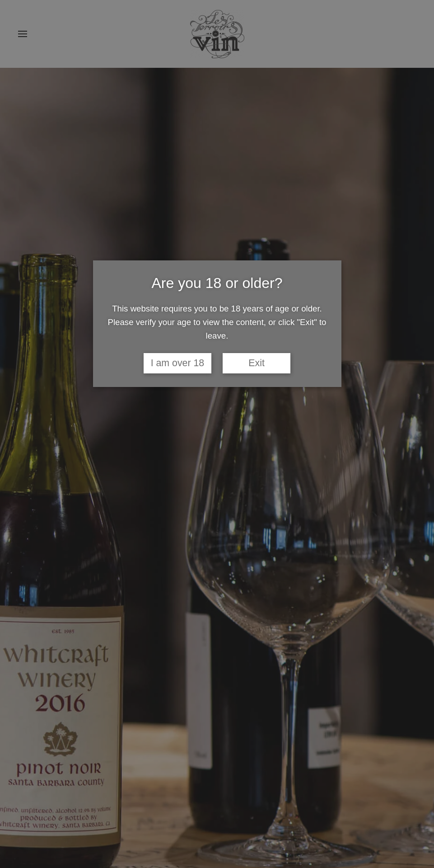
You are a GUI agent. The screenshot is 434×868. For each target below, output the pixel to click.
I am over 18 (178, 363)
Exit (257, 363)
